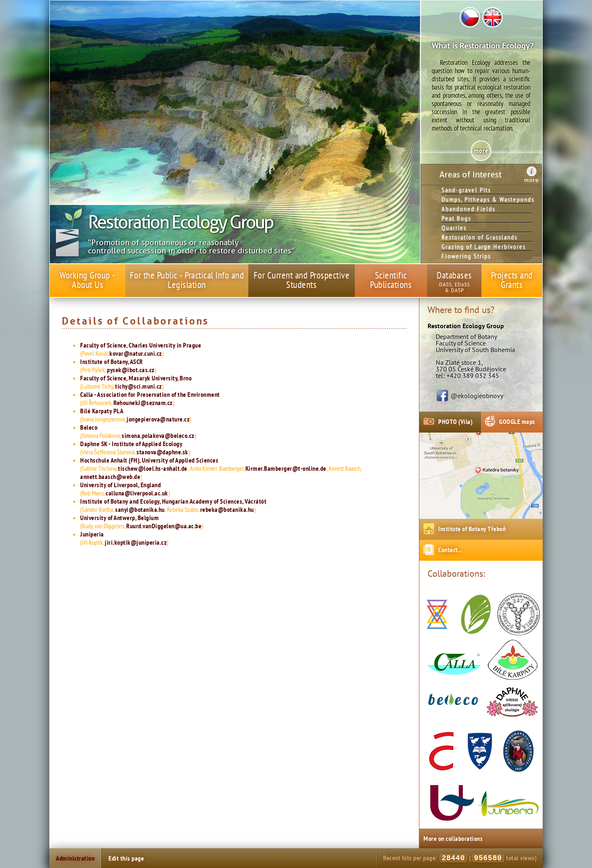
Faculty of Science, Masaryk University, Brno (136, 378)
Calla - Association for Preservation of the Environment (150, 394)
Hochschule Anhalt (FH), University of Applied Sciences (149, 460)
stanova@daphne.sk (162, 452)
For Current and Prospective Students (302, 280)
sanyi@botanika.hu (140, 509)
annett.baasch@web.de (110, 477)
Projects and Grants (512, 280)
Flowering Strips (466, 256)
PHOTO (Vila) (455, 421)
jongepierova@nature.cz (158, 419)
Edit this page (126, 858)
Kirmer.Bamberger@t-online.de (286, 468)
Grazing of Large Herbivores (484, 246)
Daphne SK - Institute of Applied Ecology (131, 444)
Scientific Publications (391, 280)
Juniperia (92, 534)
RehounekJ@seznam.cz (143, 403)
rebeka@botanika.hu (227, 509)
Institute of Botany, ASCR (112, 361)
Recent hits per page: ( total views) (460, 858)
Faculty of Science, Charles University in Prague (141, 345)
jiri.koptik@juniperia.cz (136, 542)
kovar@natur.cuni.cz (136, 353)
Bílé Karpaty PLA (102, 411)
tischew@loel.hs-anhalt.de (153, 468)
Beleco (89, 427)
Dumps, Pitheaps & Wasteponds (487, 199)
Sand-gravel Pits (466, 190)
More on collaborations (453, 838)
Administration (75, 858)
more (532, 180)
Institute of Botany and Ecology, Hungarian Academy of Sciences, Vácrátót (173, 501)
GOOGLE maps (517, 421)
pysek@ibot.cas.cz (131, 370)
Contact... (450, 550)
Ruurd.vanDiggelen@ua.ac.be (164, 526)
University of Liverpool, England (120, 485)
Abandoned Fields (468, 209)
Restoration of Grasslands (480, 237)
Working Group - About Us (88, 280)
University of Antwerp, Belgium (119, 518)
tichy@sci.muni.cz (139, 386)
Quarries (454, 228)
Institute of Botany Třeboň (472, 529)
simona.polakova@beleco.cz (158, 435)
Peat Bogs (456, 218)
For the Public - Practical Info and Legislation (187, 280)
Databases (454, 275)
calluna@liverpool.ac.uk (137, 493)
